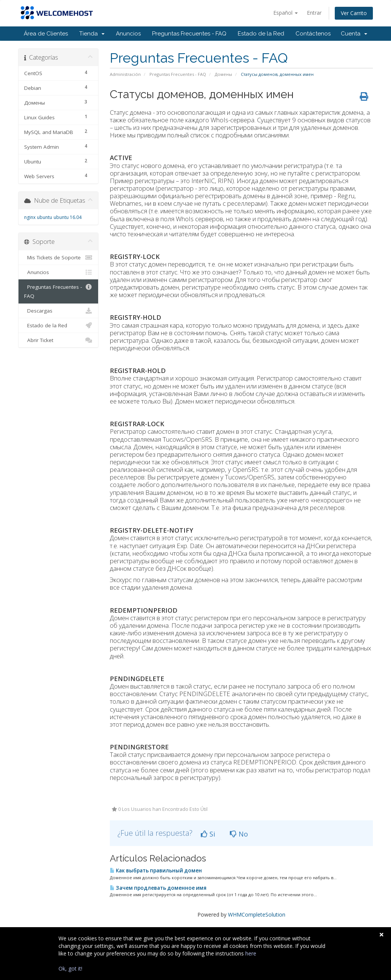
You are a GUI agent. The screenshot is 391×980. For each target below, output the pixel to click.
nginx (30, 217)
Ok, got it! (70, 968)
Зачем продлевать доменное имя (158, 888)
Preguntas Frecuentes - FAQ (189, 34)
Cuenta (354, 34)
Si (208, 834)
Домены (223, 74)
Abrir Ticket (58, 340)
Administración (125, 74)
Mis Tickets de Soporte (58, 257)
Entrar (314, 13)
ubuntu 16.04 (68, 217)
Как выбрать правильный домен (156, 871)
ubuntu (45, 217)
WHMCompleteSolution (257, 915)
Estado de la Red (261, 34)
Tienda (92, 34)
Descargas (58, 311)
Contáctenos (313, 34)
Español (286, 13)
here (251, 953)
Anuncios (128, 34)
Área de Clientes (46, 34)
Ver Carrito (354, 13)
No (239, 834)
